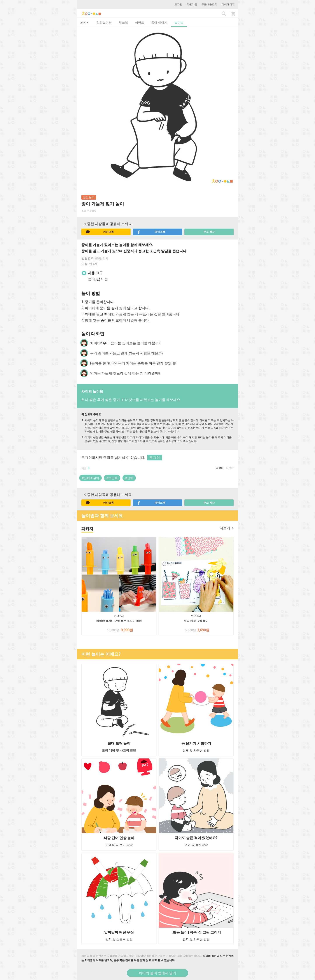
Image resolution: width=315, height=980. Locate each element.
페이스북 (151, 232)
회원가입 (192, 4)
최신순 (230, 468)
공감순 (220, 468)
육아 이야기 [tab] (159, 22)
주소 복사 (209, 232)
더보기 (227, 528)
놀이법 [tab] (179, 22)
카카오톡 (100, 232)
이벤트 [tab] (140, 22)
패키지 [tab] (85, 22)
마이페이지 (228, 4)
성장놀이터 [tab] (104, 22)
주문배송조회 (209, 4)
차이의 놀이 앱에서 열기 (157, 973)
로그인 (178, 4)
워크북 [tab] (123, 22)
